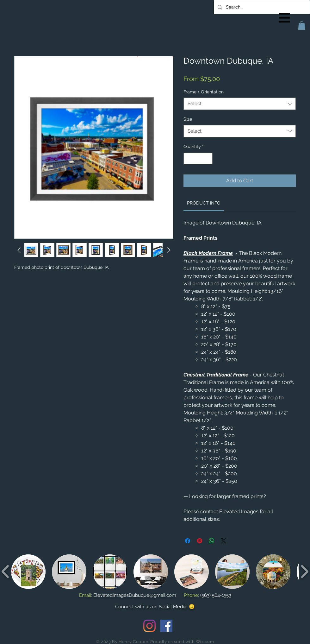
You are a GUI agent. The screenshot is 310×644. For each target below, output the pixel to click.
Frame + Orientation (204, 92)
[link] (204, 203)
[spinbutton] (198, 158)
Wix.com (205, 642)
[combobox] (240, 104)
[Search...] (261, 7)
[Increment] (208, 158)
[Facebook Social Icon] (166, 626)
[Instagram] (149, 626)
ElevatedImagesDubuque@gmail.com (135, 595)
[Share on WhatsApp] (212, 541)
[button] (285, 18)
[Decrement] (188, 158)
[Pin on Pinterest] (200, 541)
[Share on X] (224, 541)
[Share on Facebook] (188, 541)
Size (188, 119)
